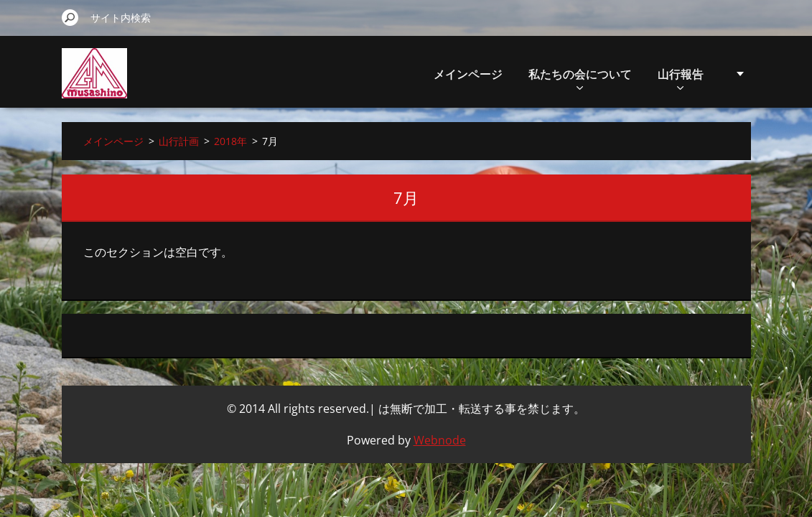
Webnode (440, 440)
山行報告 (609, 78)
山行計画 (681, 78)
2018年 (230, 141)
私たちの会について (508, 78)
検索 (70, 17)
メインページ (396, 74)
